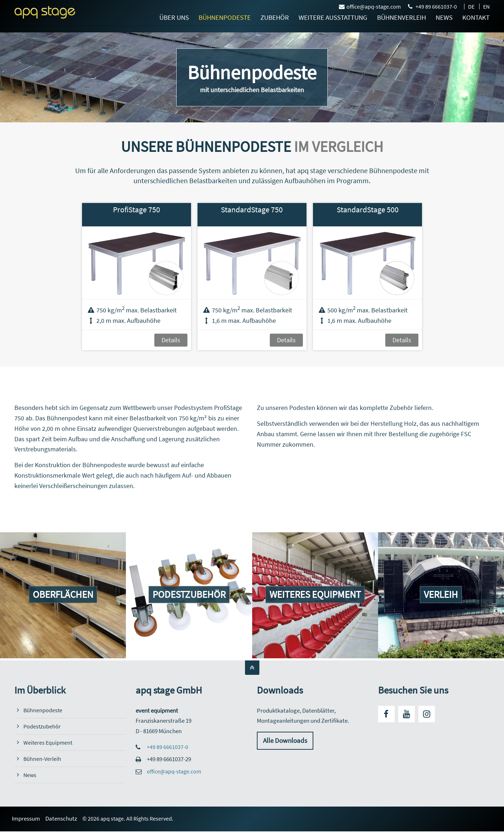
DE (471, 6)
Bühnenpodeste (43, 710)
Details (171, 340)
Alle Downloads (286, 741)
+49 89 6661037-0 (436, 6)
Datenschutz (64, 819)
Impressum (28, 819)
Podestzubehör (42, 726)
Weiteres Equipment (49, 743)
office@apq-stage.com (370, 6)
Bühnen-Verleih (43, 759)
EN (486, 6)
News (30, 775)
